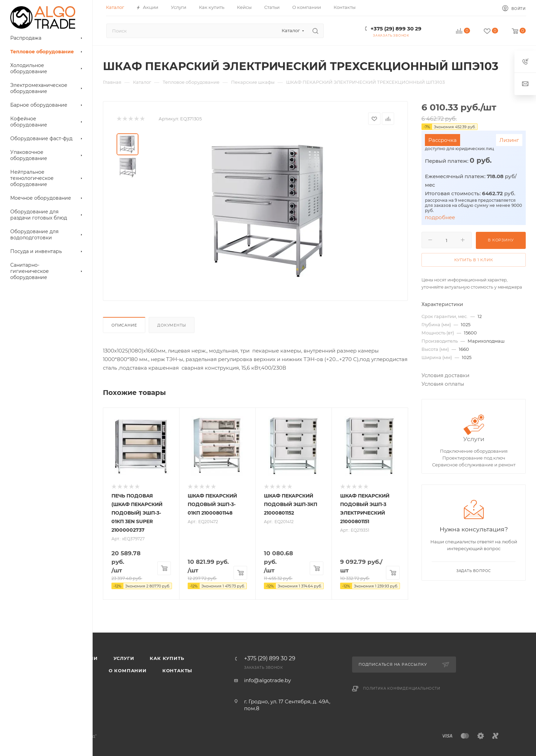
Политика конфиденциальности (402, 688)
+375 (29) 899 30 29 (396, 29)
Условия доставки (445, 375)
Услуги (474, 439)
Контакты (177, 671)
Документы (172, 325)
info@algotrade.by (267, 680)
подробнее (440, 217)
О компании (128, 671)
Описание (124, 325)
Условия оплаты (443, 384)
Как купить (167, 658)
